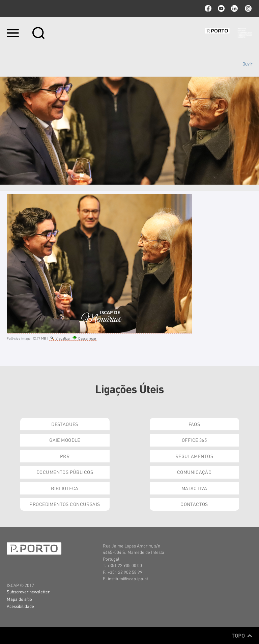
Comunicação (194, 472)
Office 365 (194, 440)
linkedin (234, 8)
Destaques (65, 424)
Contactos (194, 504)
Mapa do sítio (19, 599)
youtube (221, 8)
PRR (65, 456)
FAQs (194, 424)
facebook (208, 8)
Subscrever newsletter (28, 592)
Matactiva (194, 488)
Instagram (248, 8)
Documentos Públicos (65, 472)
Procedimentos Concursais (65, 504)
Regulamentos (194, 456)
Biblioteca (65, 488)
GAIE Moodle (65, 440)
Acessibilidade (20, 606)
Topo (242, 636)
